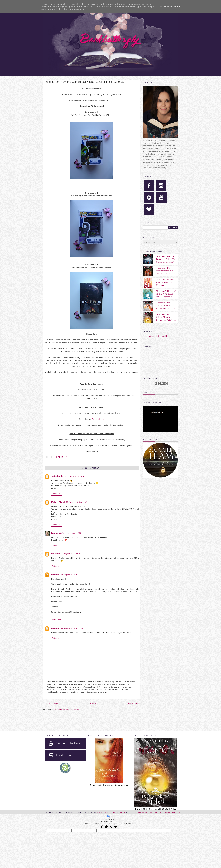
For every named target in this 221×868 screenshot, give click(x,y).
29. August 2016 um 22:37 (72, 628)
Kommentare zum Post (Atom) (66, 710)
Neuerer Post (52, 703)
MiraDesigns (104, 812)
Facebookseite (98, 419)
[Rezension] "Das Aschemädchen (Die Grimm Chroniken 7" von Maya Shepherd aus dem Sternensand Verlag (167, 273)
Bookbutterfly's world (158, 336)
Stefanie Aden (58, 476)
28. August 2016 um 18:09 (76, 476)
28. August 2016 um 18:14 (77, 502)
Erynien (55, 533)
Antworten (57, 494)
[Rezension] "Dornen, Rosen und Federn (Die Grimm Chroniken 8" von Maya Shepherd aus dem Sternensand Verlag (167, 262)
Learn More (166, 7)
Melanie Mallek (58, 502)
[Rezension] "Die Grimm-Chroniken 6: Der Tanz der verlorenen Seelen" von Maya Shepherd (167, 308)
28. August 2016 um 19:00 (72, 554)
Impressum (119, 812)
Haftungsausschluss (140, 812)
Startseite (93, 703)
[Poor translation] (113, 827)
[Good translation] (104, 827)
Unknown (56, 554)
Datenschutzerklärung (168, 812)
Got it (177, 7)
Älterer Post (133, 703)
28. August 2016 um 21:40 (72, 574)
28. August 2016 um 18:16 (70, 533)
